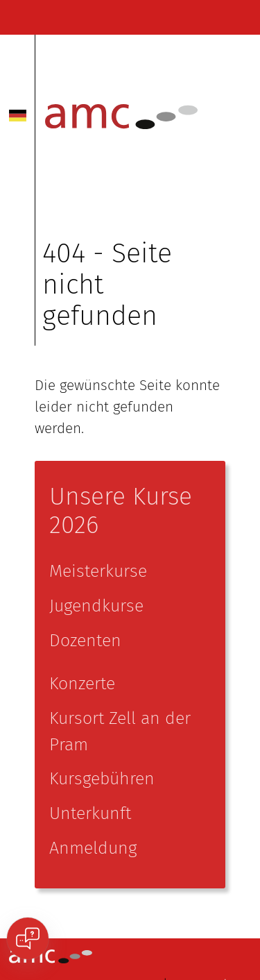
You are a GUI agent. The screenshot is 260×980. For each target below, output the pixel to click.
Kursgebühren (102, 779)
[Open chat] (28, 938)
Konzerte (82, 684)
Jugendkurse (96, 606)
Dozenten (85, 641)
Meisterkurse (98, 571)
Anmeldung (93, 848)
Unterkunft (90, 813)
